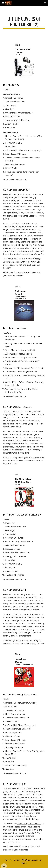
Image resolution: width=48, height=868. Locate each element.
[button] (3, 3)
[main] (24, 23)
